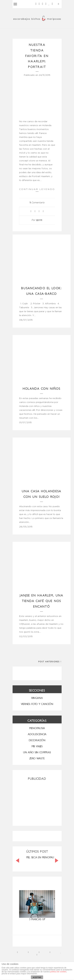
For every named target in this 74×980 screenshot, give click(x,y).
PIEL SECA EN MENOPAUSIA (42, 857)
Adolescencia (37, 734)
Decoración (37, 740)
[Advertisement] (37, 802)
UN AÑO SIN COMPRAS (37, 752)
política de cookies (58, 972)
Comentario (37, 203)
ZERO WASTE (37, 758)
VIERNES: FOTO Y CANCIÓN (37, 704)
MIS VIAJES (37, 746)
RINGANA (37, 698)
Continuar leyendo (37, 190)
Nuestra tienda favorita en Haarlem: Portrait (37, 56)
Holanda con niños (41, 389)
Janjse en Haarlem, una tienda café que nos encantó (41, 601)
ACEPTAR (37, 977)
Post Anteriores (50, 662)
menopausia (37, 728)
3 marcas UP (37, 919)
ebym (39, 220)
